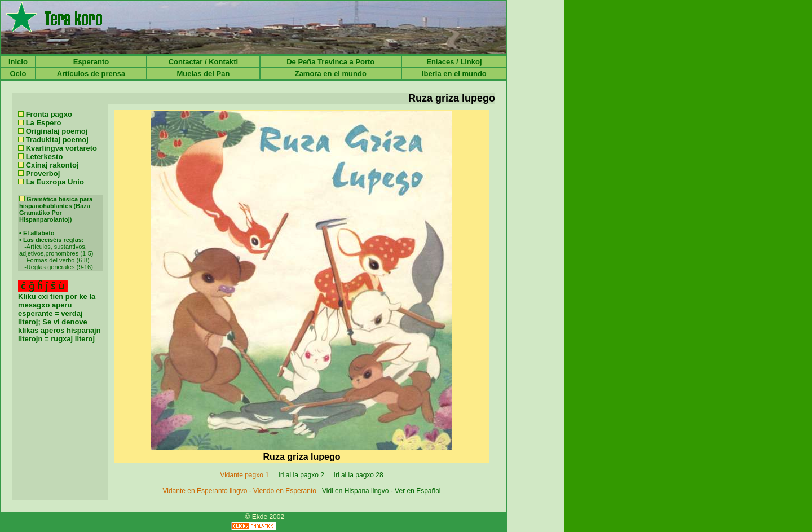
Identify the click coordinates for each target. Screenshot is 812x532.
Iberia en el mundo (454, 74)
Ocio (18, 74)
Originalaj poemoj (57, 131)
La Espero (44, 123)
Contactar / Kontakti (204, 62)
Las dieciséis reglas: (54, 240)
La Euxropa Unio (55, 182)
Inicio (18, 62)
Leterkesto (45, 157)
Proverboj (43, 173)
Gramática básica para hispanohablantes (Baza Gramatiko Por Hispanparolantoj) (56, 209)
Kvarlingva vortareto (61, 148)
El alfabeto (39, 233)
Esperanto (91, 62)
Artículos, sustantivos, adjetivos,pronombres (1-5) (56, 250)
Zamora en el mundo (331, 74)
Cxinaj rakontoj (52, 165)
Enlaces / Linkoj (454, 62)
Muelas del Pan (203, 74)
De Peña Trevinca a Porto (330, 62)
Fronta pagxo (49, 114)
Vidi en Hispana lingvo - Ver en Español (381, 491)
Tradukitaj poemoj (57, 140)
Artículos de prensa (91, 74)
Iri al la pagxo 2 (301, 475)
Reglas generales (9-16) (60, 267)
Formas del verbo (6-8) (58, 260)
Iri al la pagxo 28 (358, 475)
